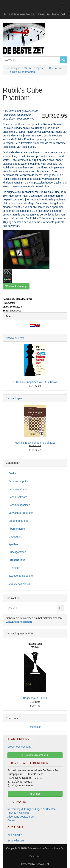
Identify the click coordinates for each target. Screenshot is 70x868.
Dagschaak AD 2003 (35, 698)
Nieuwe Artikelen (15, 338)
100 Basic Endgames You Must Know (35, 382)
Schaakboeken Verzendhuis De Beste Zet (34, 14)
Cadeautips (15, 537)
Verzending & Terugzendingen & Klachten (32, 809)
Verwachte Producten (21, 513)
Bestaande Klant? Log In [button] (35, 755)
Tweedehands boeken (21, 576)
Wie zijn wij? (15, 835)
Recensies (35, 727)
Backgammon (17, 552)
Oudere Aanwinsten (20, 584)
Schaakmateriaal (18, 489)
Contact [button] (35, 794)
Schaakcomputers (19, 481)
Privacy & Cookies (18, 813)
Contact (12, 820)
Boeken (13, 473)
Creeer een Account (19, 747)
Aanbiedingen (14, 398)
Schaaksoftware (18, 497)
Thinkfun (14, 568)
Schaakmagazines (19, 505)
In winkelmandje (16, 286)
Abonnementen (17, 529)
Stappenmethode (19, 521)
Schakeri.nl (42, 864)
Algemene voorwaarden (21, 817)
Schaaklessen (16, 841)
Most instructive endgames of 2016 (35, 443)
